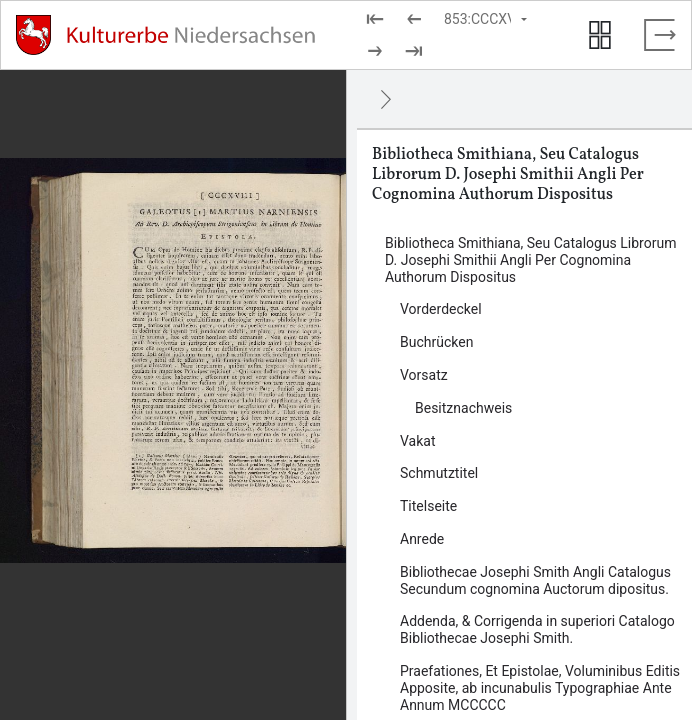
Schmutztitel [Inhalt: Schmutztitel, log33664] (439, 473)
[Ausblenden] (386, 99)
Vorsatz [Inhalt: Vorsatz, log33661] (424, 375)
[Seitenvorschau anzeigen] (600, 35)
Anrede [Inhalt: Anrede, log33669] (422, 539)
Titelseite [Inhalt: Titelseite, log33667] (428, 506)
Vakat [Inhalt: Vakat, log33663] (418, 441)
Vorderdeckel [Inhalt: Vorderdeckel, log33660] (441, 309)
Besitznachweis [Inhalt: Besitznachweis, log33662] (463, 408)
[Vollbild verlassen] (660, 35)
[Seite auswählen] (487, 19)
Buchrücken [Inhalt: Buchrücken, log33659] (436, 342)
